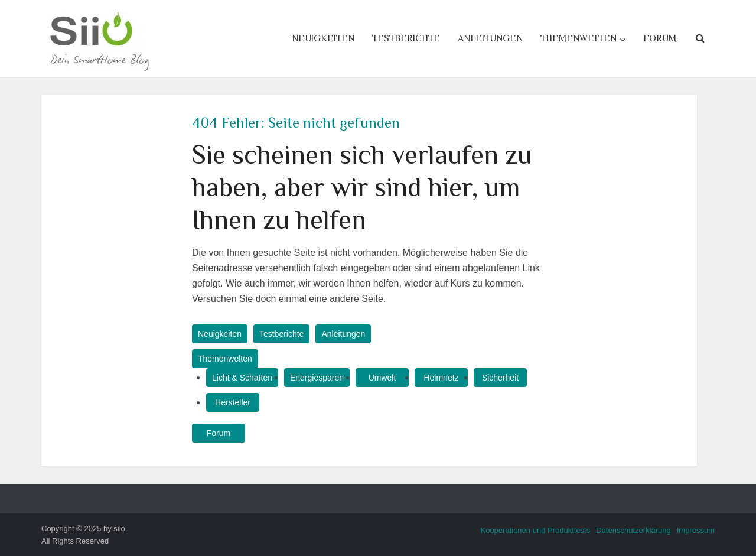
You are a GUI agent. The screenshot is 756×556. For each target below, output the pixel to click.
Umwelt (382, 378)
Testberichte (406, 38)
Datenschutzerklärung (633, 530)
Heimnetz (441, 378)
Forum (660, 38)
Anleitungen (490, 38)
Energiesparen (317, 378)
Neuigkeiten (323, 38)
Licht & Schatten (242, 378)
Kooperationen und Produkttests (535, 530)
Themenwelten (579, 38)
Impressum (696, 530)
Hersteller (233, 402)
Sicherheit (500, 378)
